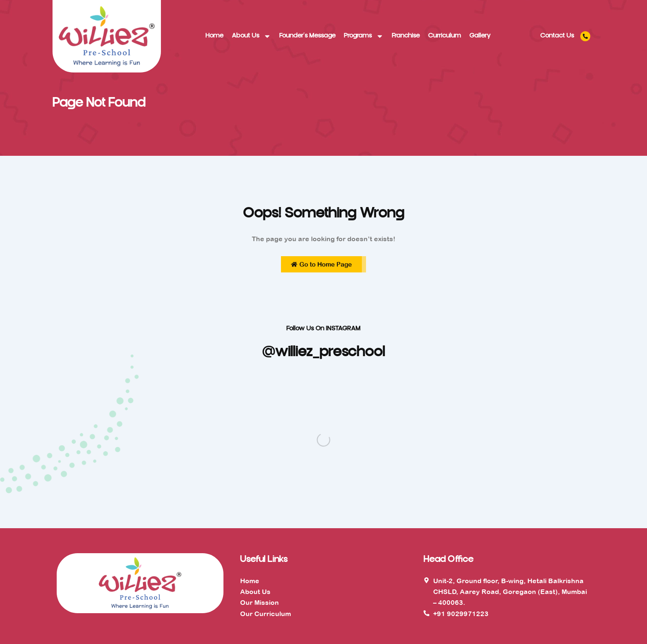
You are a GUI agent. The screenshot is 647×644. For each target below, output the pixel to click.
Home (214, 36)
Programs (364, 36)
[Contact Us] (585, 36)
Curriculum (445, 36)
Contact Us (557, 36)
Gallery (480, 36)
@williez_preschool (324, 353)
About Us (251, 36)
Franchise (406, 36)
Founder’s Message (307, 36)
